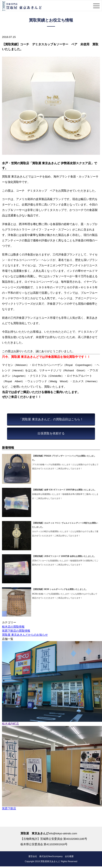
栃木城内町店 (10, 724)
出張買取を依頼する (51, 433)
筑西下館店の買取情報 (16, 631)
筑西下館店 (9, 808)
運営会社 (33, 856)
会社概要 (69, 856)
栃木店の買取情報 (13, 627)
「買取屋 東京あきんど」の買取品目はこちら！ (51, 419)
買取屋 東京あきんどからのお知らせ (25, 635)
